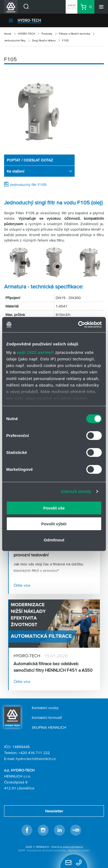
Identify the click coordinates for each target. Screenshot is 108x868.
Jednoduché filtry (15, 40)
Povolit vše (54, 508)
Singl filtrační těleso (44, 40)
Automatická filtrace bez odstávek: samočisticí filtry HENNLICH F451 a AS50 (53, 667)
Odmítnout (54, 540)
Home (8, 34)
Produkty (47, 34)
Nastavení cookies (79, 850)
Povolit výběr (54, 524)
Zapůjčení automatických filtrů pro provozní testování (46, 551)
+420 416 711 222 (34, 753)
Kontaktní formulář (47, 718)
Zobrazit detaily (76, 491)
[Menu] (101, 7)
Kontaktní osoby (45, 708)
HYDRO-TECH (29, 20)
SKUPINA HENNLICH (49, 727)
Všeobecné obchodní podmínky (46, 850)
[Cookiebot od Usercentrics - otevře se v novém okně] (78, 325)
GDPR (21, 850)
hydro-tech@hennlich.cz (36, 759)
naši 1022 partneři (35, 352)
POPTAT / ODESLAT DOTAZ (30, 160)
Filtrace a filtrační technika (74, 34)
